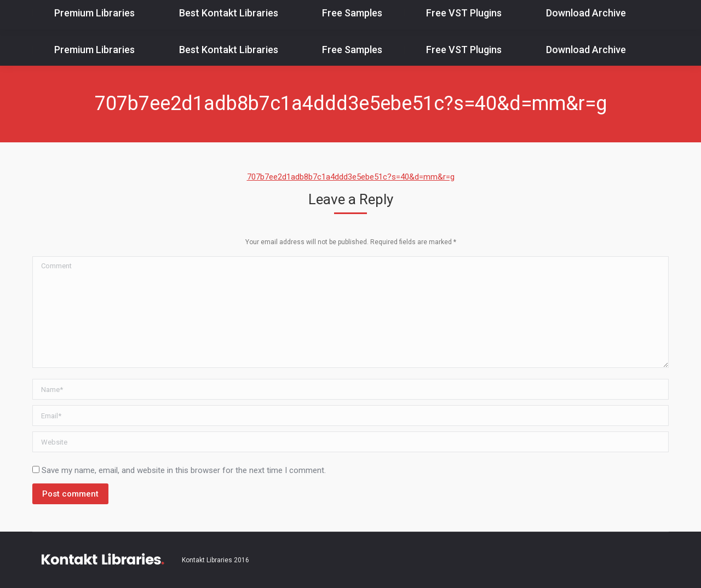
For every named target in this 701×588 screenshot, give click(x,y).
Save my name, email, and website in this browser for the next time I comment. (184, 470)
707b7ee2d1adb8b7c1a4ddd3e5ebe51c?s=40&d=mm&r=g (351, 177)
